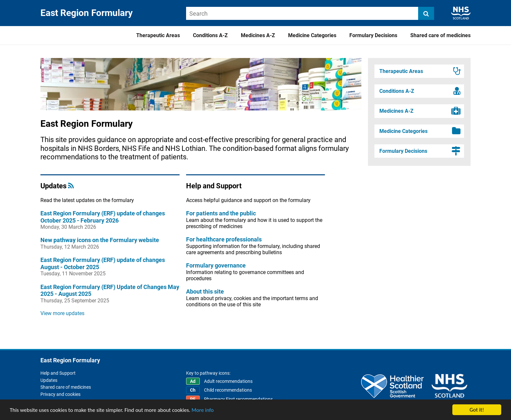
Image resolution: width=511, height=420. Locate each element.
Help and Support (58, 373)
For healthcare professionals (224, 239)
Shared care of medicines (440, 35)
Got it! (477, 410)
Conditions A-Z (210, 35)
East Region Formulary (87, 13)
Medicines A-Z (258, 35)
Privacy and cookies (60, 394)
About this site (205, 291)
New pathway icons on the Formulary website (100, 240)
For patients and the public (221, 213)
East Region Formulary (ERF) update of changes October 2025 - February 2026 (103, 217)
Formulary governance (216, 265)
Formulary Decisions (373, 35)
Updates (49, 380)
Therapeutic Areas (158, 35)
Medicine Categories (312, 35)
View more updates (62, 313)
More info (203, 410)
